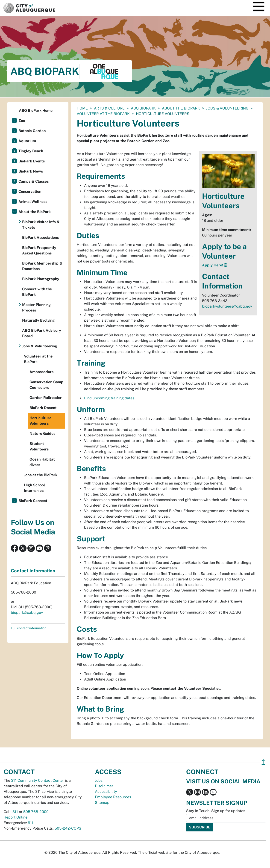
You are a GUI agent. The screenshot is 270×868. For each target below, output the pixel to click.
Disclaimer (104, 786)
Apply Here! (213, 265)
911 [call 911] (31, 823)
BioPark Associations (40, 238)
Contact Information (33, 571)
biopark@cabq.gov (27, 613)
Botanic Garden (32, 131)
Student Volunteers (39, 446)
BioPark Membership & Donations (42, 266)
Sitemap (102, 803)
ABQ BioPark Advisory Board (42, 333)
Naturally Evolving (38, 320)
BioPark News (31, 171)
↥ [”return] (263, 762)
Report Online (16, 817)
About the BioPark (181, 108)
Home (82, 108)
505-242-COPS (68, 828)
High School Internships (34, 488)
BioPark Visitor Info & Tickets (41, 225)
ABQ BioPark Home (36, 111)
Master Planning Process (36, 307)
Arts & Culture (109, 108)
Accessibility (106, 792)
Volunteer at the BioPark (103, 114)
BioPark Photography (41, 279)
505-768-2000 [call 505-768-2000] (36, 812)
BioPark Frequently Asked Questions (39, 250)
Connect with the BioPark (37, 292)
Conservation (30, 192)
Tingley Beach (31, 151)
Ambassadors (41, 372)
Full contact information (29, 628)
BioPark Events (32, 161)
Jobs (99, 780)
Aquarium (27, 141)
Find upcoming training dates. (110, 398)
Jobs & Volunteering (227, 108)
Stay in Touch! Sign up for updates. (216, 811)
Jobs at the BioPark (41, 475)
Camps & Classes (34, 181)
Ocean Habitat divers (42, 462)
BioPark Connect (33, 501)
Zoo (22, 121)
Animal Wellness (33, 202)
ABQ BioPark (143, 108)
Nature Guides (42, 434)
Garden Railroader (46, 398)
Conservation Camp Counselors (46, 385)
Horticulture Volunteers (40, 421)
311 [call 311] (15, 812)
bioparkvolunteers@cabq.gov (227, 306)
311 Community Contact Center (38, 780)
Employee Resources (113, 797)
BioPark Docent (43, 408)
